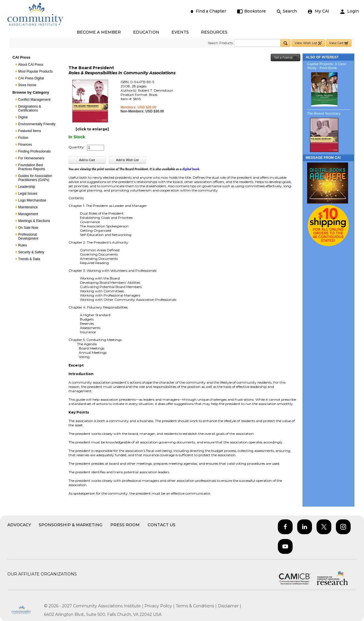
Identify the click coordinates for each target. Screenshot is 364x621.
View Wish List (308, 43)
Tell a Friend (286, 58)
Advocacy (19, 525)
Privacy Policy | (160, 606)
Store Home (27, 85)
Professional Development (28, 237)
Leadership (27, 187)
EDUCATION (146, 32)
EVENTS (180, 32)
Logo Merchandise (32, 200)
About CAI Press (31, 65)
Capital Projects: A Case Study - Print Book (327, 66)
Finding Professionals (35, 151)
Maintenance (28, 207)
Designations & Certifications (30, 108)
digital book (191, 169)
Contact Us (162, 525)
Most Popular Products (35, 71)
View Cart (339, 43)
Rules (23, 245)
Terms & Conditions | (197, 606)
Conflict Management (34, 100)
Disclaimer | (229, 606)
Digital (23, 117)
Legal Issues (28, 194)
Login (349, 11)
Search (287, 11)
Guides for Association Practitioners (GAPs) (35, 178)
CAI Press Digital (31, 78)
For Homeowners (31, 158)
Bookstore (252, 11)
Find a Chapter (208, 11)
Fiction (23, 138)
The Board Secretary (324, 114)
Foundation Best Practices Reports (32, 167)
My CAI (318, 11)
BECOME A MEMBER (99, 32)
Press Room (125, 525)
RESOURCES (214, 32)
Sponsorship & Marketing (71, 525)
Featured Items (30, 131)
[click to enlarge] (92, 129)
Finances (25, 145)
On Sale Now (28, 228)
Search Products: (221, 43)
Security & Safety (31, 252)
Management (28, 214)
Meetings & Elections (34, 221)
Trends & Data (29, 259)
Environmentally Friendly (37, 124)
